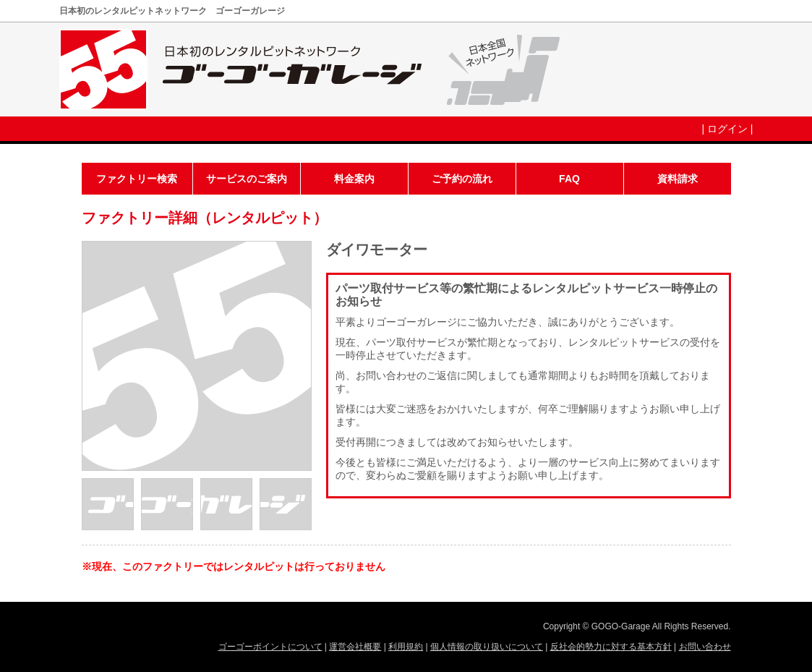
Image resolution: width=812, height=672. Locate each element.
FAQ (569, 179)
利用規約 (406, 647)
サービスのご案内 (247, 179)
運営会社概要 (355, 647)
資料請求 (678, 179)
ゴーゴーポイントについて (270, 647)
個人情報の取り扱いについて (487, 647)
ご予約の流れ (462, 179)
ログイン (727, 129)
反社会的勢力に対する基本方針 (611, 647)
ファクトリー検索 (137, 179)
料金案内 (354, 179)
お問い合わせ (705, 647)
